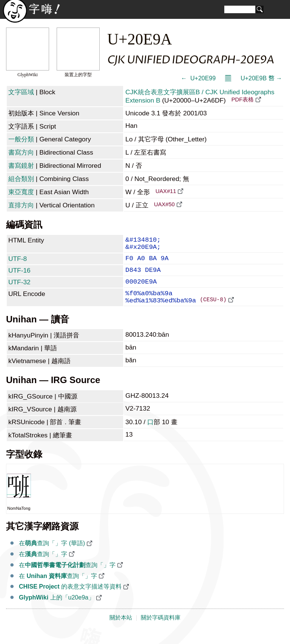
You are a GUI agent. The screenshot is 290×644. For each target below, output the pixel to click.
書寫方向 (21, 152)
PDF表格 (243, 100)
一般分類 (21, 139)
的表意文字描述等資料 (70, 599)
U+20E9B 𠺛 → (261, 78)
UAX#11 (166, 191)
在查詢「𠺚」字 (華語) (52, 555)
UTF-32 (19, 289)
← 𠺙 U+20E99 (198, 78)
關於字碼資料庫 (161, 630)
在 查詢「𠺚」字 (58, 588)
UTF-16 (19, 276)
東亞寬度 (21, 192)
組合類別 (21, 179)
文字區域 (21, 92)
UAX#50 (164, 204)
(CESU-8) (213, 311)
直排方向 (21, 205)
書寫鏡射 (21, 166)
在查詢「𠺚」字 (43, 566)
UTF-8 (18, 262)
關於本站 (121, 630)
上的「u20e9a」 (57, 609)
